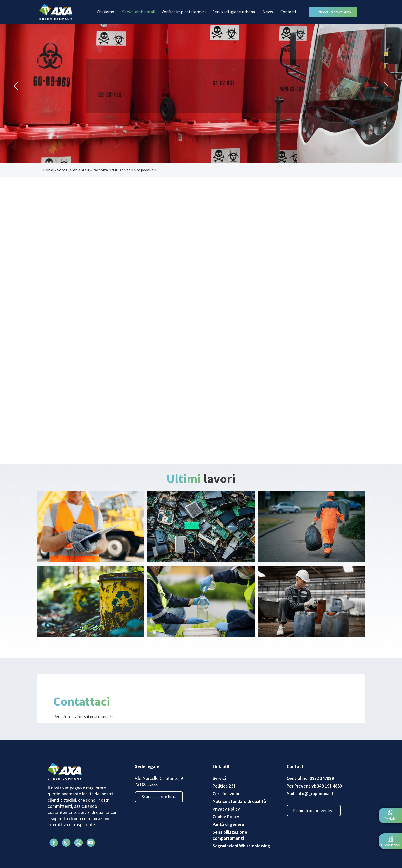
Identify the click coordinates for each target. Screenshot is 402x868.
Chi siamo (105, 12)
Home (48, 170)
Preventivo (391, 845)
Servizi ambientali (140, 12)
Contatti (288, 12)
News (268, 12)
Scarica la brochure (161, 798)
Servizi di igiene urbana (233, 12)
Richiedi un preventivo (316, 811)
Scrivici (391, 819)
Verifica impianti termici (185, 12)
